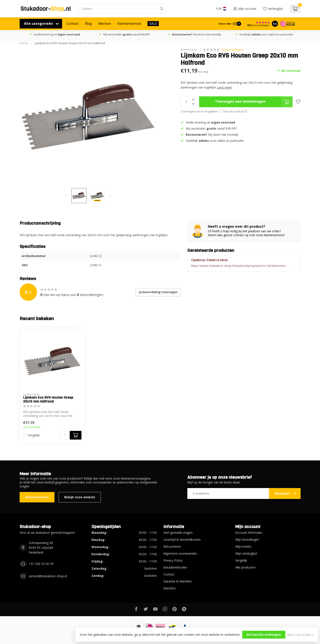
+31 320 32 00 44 (41, 564)
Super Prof (189, 50)
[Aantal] (64, 435)
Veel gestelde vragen (178, 533)
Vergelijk (34, 435)
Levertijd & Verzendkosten (182, 539)
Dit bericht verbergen (264, 635)
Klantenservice (129, 24)
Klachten (169, 588)
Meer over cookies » (300, 635)
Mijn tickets (243, 546)
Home (24, 43)
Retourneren (172, 546)
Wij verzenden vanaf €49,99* (127, 34)
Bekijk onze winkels (80, 497)
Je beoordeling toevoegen (158, 292)
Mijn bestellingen (247, 539)
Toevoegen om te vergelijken (199, 111)
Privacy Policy (173, 560)
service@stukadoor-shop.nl (48, 576)
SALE (153, 24)
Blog (88, 24)
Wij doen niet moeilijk (197, 34)
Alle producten (245, 567)
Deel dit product (235, 111)
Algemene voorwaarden (180, 553)
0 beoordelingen (232, 50)
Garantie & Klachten (178, 581)
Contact (73, 24)
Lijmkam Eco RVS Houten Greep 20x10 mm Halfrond (70, 43)
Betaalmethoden (175, 567)
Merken (105, 24)
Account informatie (249, 533)
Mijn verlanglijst (246, 553)
